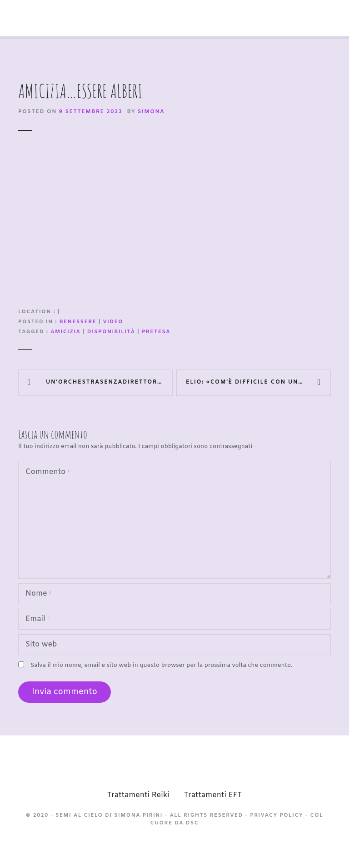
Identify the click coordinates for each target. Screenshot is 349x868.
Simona (151, 112)
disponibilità (111, 332)
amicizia (65, 332)
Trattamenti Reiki (138, 795)
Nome (36, 594)
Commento (46, 473)
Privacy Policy (277, 816)
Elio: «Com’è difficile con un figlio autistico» (258, 382)
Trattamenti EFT (213, 795)
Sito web (41, 644)
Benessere (78, 322)
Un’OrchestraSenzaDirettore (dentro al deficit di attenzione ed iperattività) (109, 382)
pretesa (156, 332)
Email (35, 620)
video (113, 322)
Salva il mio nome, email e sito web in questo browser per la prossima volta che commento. (161, 665)
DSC (192, 823)
